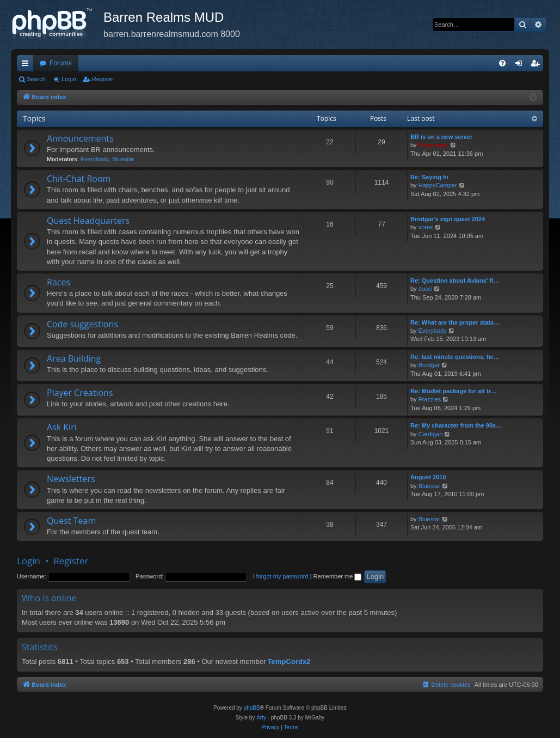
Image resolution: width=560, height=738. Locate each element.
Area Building (74, 358)
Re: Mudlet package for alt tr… (454, 391)
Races (59, 282)
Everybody (95, 159)
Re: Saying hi (429, 177)
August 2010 (428, 477)
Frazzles (430, 399)
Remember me (338, 576)
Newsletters (71, 479)
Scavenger (434, 145)
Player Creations (80, 393)
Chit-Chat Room (79, 179)
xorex (426, 227)
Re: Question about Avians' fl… (455, 280)
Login (69, 79)
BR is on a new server (441, 137)
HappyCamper (438, 185)
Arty (261, 718)
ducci (426, 289)
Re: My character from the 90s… (456, 425)
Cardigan (431, 434)
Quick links (27, 65)
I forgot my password (281, 576)
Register (103, 79)
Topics (34, 118)
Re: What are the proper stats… (455, 322)
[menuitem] (502, 63)
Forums (61, 63)
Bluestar (123, 159)
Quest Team (71, 521)
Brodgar (429, 365)
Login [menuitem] (521, 65)
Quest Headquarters (88, 221)
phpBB (252, 708)
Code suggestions (82, 324)
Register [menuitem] (537, 65)
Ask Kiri (62, 427)
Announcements (80, 138)
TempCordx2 (289, 661)
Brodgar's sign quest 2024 (448, 219)
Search (36, 79)
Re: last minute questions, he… (455, 357)
